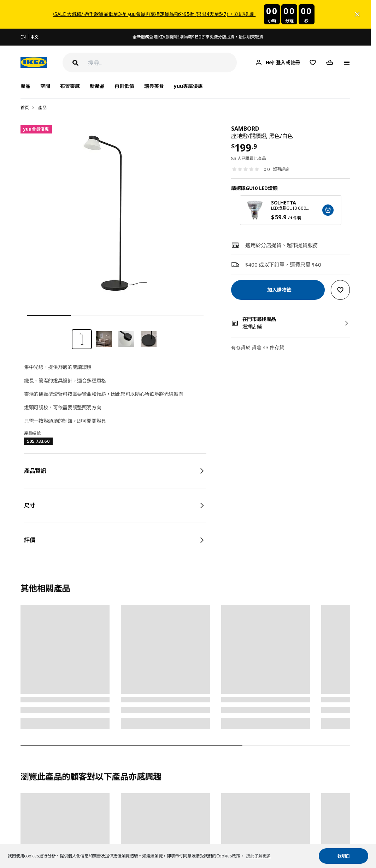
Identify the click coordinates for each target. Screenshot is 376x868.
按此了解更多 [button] (258, 856)
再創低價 (124, 86)
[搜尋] (162, 63)
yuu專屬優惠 (188, 86)
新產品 (97, 86)
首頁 (25, 108)
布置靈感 (70, 86)
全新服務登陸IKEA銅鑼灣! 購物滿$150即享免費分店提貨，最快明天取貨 (198, 37)
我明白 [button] (344, 856)
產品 (42, 108)
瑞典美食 (154, 86)
